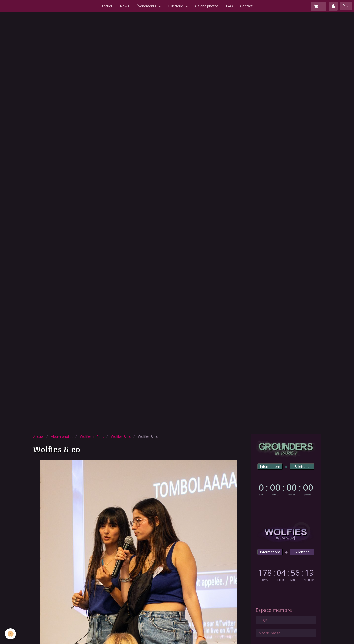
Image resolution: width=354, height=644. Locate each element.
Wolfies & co (121, 437)
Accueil (107, 6)
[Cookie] (10, 634)
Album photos (62, 437)
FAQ (229, 6)
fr (344, 6)
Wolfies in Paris (92, 437)
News (125, 6)
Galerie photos (207, 6)
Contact (246, 6)
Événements (147, 6)
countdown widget (286, 489)
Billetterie (176, 6)
